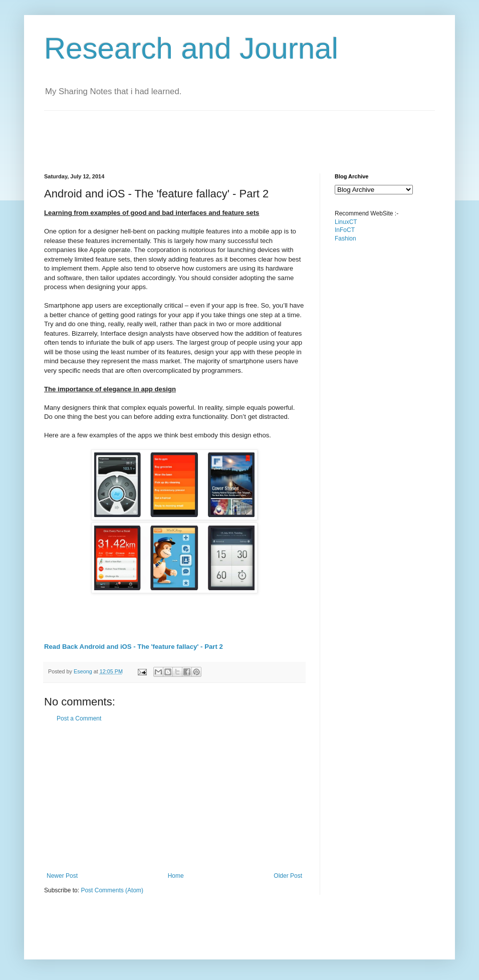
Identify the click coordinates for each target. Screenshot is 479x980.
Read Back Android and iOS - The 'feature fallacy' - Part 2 (134, 647)
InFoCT (345, 230)
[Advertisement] (226, 133)
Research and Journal (191, 48)
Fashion (345, 238)
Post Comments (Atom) (112, 890)
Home (176, 876)
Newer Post (62, 876)
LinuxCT (346, 222)
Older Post (288, 876)
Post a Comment (79, 718)
